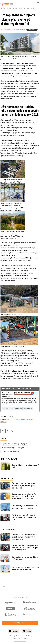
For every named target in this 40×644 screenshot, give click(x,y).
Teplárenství (15, 8)
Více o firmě (6, 409)
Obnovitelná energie (9, 448)
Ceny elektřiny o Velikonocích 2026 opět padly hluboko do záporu (24, 507)
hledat (12, 431)
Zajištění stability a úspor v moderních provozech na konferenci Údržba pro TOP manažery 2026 (25, 548)
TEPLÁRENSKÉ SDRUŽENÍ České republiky (13, 30)
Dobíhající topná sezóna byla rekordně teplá (25, 466)
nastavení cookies (20, 641)
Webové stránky (28, 409)
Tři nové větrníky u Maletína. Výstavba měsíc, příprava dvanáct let (25, 569)
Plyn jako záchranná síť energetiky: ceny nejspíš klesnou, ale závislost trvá (24, 517)
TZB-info (3, 8)
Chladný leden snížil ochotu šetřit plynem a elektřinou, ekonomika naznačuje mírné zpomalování (24, 496)
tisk (3, 431)
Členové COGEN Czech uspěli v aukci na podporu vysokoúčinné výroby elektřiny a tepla (25, 486)
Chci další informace (16, 409)
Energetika (8, 8)
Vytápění (24, 444)
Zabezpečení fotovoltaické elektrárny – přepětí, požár (25, 558)
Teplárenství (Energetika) (10, 444)
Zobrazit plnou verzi (20, 623)
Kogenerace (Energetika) (10, 452)
